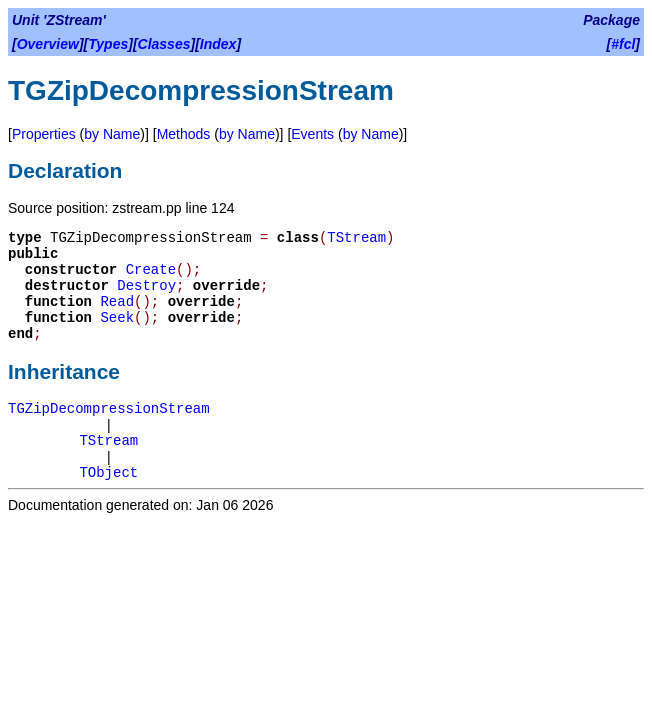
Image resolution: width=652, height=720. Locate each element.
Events (312, 134)
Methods (184, 134)
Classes (164, 44)
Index (218, 44)
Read (117, 302)
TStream (356, 238)
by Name (112, 134)
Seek (117, 318)
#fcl (623, 44)
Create (151, 270)
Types (108, 44)
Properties (44, 134)
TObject (108, 473)
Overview (48, 44)
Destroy (146, 286)
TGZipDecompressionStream (109, 409)
